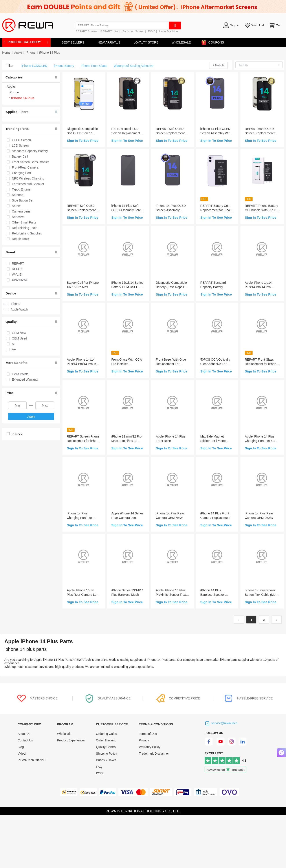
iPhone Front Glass (94, 66)
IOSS (100, 773)
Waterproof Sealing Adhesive (134, 66)
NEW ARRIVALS (109, 42)
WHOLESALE (181, 42)
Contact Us (25, 740)
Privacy (144, 740)
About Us (24, 734)
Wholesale (64, 734)
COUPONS (214, 42)
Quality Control (106, 747)
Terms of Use (148, 734)
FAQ (99, 767)
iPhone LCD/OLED (35, 66)
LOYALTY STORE (146, 42)
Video (22, 754)
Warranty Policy (150, 747)
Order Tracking (106, 740)
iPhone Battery (64, 66)
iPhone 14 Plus (49, 53)
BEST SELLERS (73, 42)
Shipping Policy (106, 754)
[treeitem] (31, 304)
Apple (18, 53)
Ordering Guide (106, 734)
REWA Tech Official (32, 760)
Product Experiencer (71, 740)
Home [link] (6, 53)
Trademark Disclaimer (154, 754)
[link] (18, 53)
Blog (21, 747)
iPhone (31, 53)
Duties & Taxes (106, 760)
